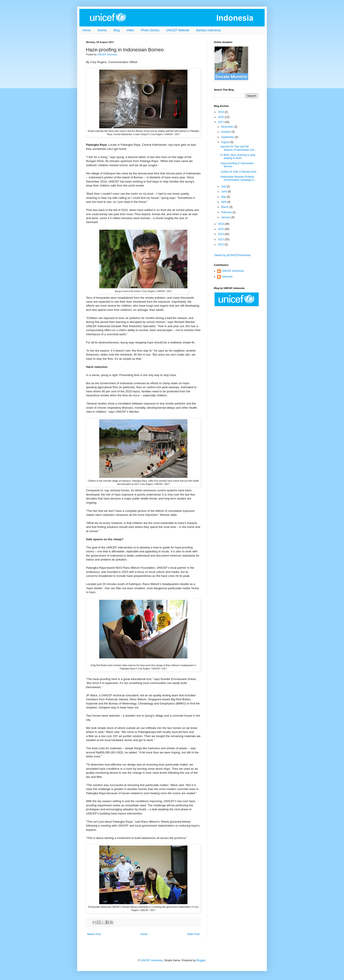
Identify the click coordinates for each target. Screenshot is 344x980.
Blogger (201, 960)
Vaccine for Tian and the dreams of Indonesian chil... (238, 148)
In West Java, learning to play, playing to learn (238, 157)
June (224, 192)
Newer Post (94, 934)
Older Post (193, 934)
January (226, 217)
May (224, 197)
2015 (221, 229)
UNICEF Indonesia (233, 271)
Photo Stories (150, 30)
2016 (221, 224)
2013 (221, 239)
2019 (221, 112)
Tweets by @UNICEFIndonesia (232, 255)
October (226, 132)
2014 (221, 234)
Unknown (227, 277)
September (228, 137)
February (227, 212)
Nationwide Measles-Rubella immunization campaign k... (238, 178)
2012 (221, 244)
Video (130, 30)
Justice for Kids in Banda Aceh (238, 172)
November (228, 127)
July (224, 186)
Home (87, 30)
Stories (102, 30)
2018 (221, 117)
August (226, 142)
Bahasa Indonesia (208, 30)
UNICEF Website (178, 30)
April (224, 202)
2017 (221, 122)
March (225, 207)
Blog (117, 30)
